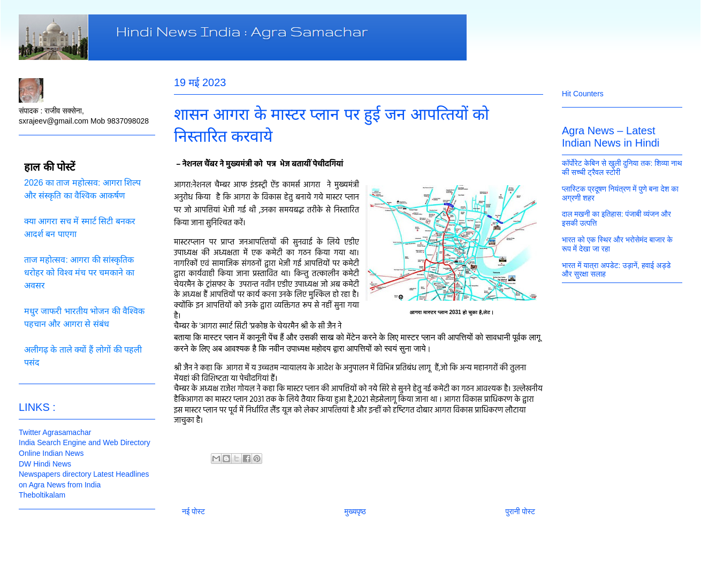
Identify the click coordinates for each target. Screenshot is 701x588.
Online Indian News (51, 453)
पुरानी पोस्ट (520, 511)
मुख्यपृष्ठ (355, 511)
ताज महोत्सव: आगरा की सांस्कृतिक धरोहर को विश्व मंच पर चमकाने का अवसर (79, 273)
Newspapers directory (55, 474)
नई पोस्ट (193, 511)
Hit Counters (583, 94)
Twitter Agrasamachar (55, 432)
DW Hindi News (45, 464)
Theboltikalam (42, 495)
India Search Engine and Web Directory (85, 442)
